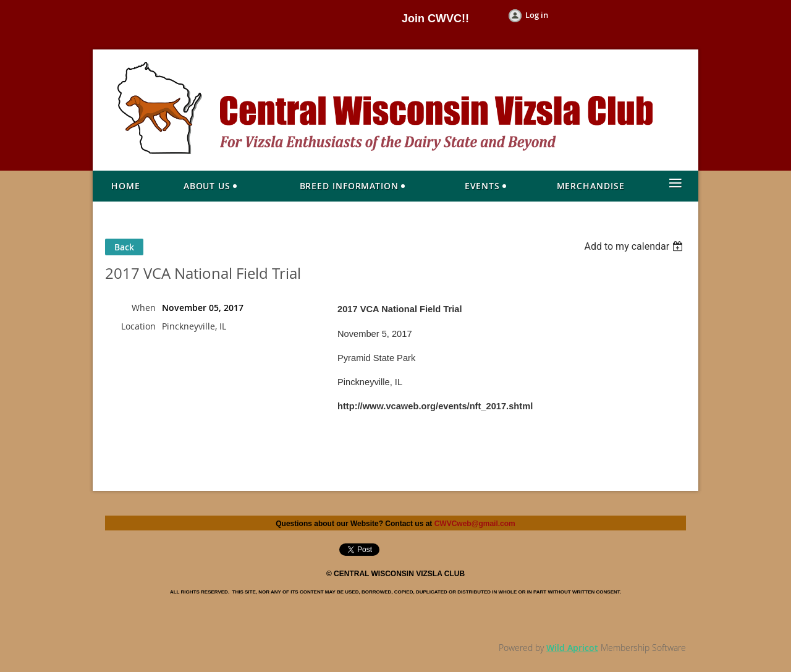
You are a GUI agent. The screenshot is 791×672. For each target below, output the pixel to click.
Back (124, 247)
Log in (537, 15)
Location (138, 326)
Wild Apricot (572, 648)
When (144, 308)
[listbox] (635, 246)
